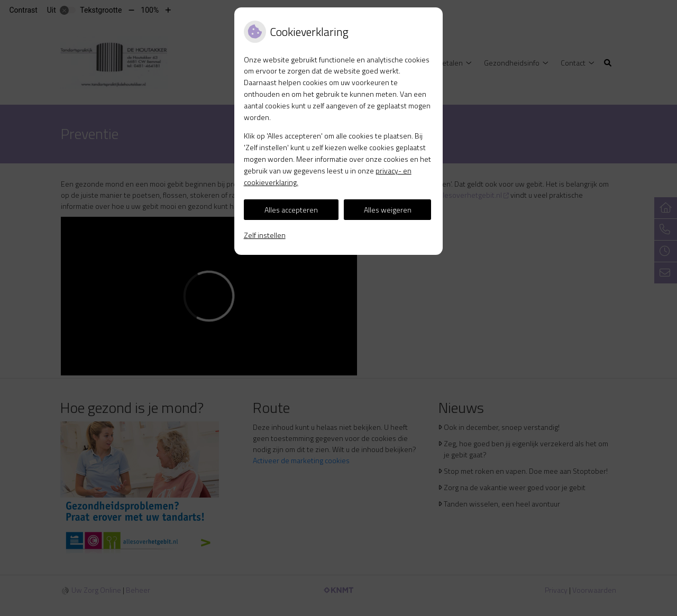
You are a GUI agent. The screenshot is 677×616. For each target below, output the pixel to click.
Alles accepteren (291, 210)
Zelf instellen (265, 235)
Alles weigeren (388, 210)
